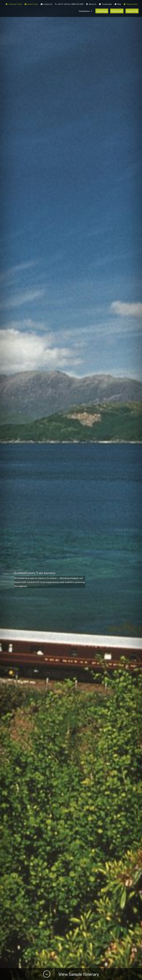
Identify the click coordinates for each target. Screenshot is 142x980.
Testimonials (105, 4)
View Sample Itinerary (78, 974)
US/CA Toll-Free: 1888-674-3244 (69, 4)
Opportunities (131, 4)
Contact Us (47, 4)
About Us (91, 4)
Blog (118, 4)
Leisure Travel (31, 4)
